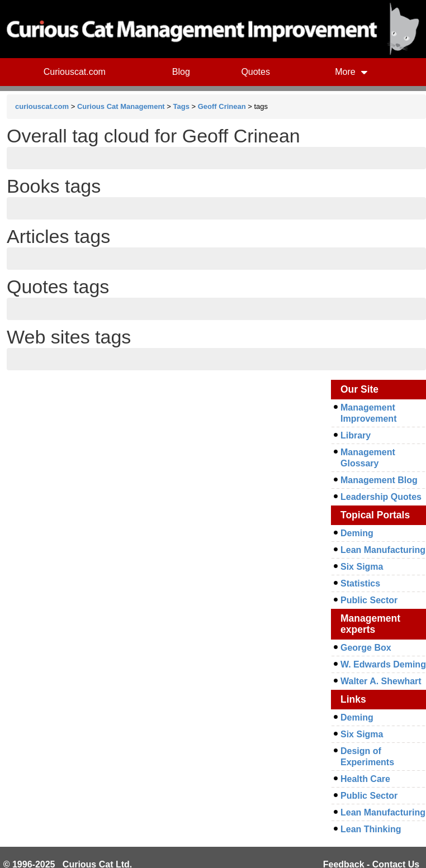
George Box (366, 648)
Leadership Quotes (381, 497)
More (351, 72)
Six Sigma (362, 567)
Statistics (360, 583)
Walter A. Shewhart (381, 681)
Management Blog (379, 480)
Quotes (255, 72)
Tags (181, 106)
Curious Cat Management (121, 106)
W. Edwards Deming (383, 664)
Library (356, 435)
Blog (181, 72)
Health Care (365, 779)
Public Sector (369, 600)
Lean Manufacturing (383, 550)
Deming (357, 533)
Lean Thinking (371, 829)
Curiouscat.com (75, 72)
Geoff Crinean (222, 106)
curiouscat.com (42, 106)
